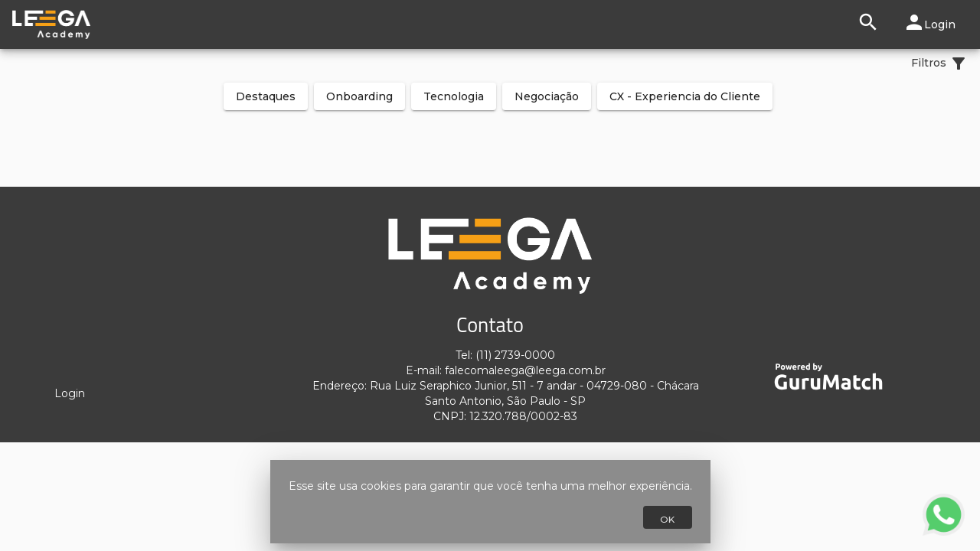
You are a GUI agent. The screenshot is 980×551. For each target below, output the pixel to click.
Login (70, 393)
